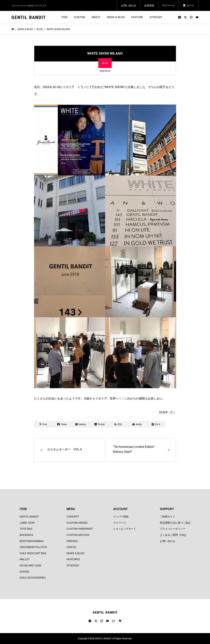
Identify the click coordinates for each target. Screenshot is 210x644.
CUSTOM (79, 17)
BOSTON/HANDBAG (32, 541)
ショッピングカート (125, 529)
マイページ (168, 5)
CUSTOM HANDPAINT (80, 529)
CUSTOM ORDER (77, 523)
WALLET (25, 559)
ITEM (64, 17)
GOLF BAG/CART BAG (33, 553)
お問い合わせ (129, 5)
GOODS (24, 572)
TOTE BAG (26, 529)
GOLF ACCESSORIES (33, 578)
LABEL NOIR (27, 523)
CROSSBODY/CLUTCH (33, 547)
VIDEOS (71, 547)
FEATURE (137, 17)
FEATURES (73, 559)
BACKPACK (27, 535)
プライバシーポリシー (173, 529)
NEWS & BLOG (116, 17)
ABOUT (96, 17)
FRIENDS (72, 541)
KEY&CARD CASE (31, 565)
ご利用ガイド (168, 517)
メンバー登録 (121, 517)
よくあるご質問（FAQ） (174, 535)
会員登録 (149, 5)
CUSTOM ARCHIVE (78, 535)
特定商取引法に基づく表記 (175, 523)
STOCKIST (156, 17)
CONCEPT (73, 517)
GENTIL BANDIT (29, 517)
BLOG (105, 63)
